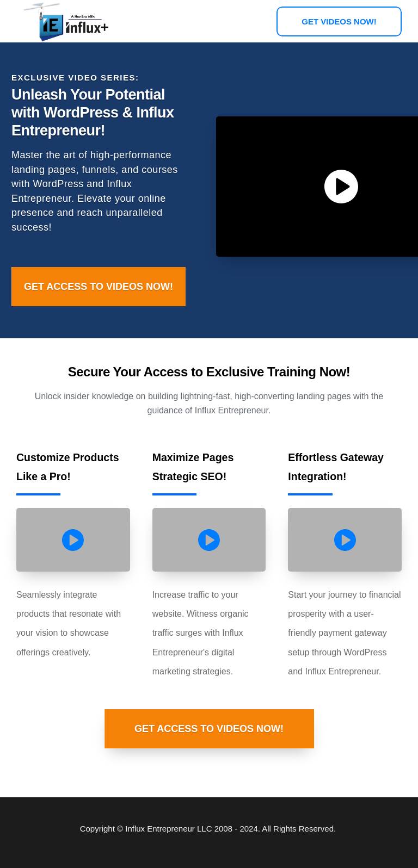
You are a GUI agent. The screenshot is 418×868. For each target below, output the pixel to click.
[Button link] (339, 21)
